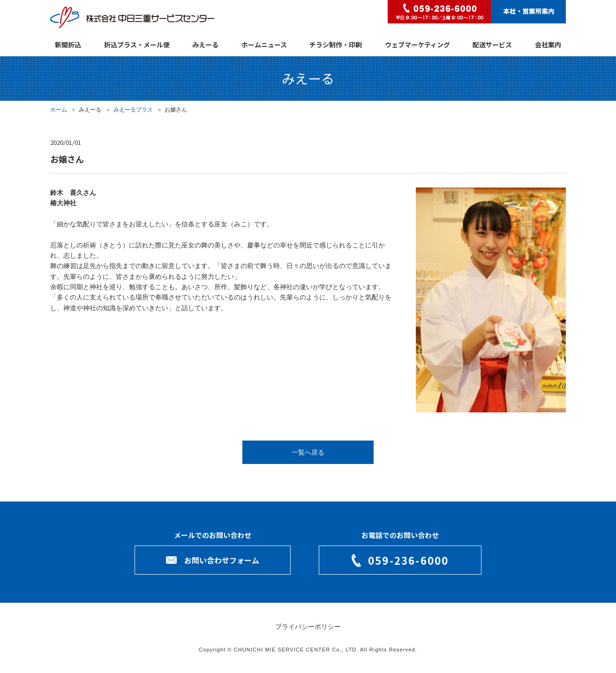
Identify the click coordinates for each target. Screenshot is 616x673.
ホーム (59, 110)
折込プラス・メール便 (137, 45)
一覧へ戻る (308, 452)
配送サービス (492, 45)
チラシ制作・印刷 (336, 45)
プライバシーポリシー (308, 627)
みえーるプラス (133, 110)
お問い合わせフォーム (222, 560)
